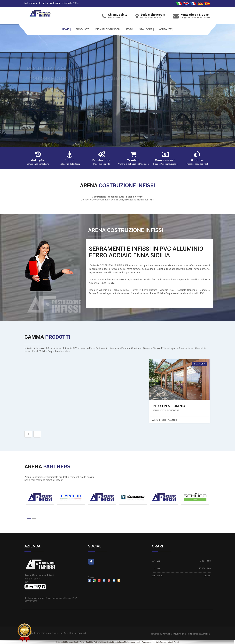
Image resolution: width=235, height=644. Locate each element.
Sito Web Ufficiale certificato (101, 642)
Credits (116, 642)
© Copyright (60, 642)
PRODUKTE (82, 29)
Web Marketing (126, 642)
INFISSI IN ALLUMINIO (169, 406)
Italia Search (161, 642)
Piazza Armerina (148, 642)
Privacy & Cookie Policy (75, 642)
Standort (146, 29)
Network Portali (173, 642)
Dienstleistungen (108, 29)
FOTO (129, 29)
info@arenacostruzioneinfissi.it (196, 18)
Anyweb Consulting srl (174, 634)
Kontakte (165, 29)
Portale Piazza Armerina (198, 634)
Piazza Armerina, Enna (151, 18)
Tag (87, 642)
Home (66, 29)
